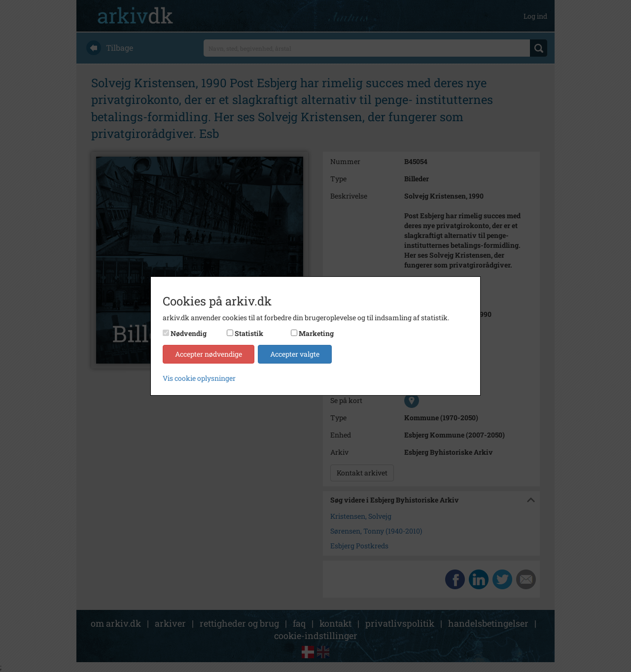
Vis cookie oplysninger (199, 378)
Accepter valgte (295, 354)
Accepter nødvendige (209, 354)
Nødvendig (189, 333)
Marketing (316, 333)
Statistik (249, 333)
